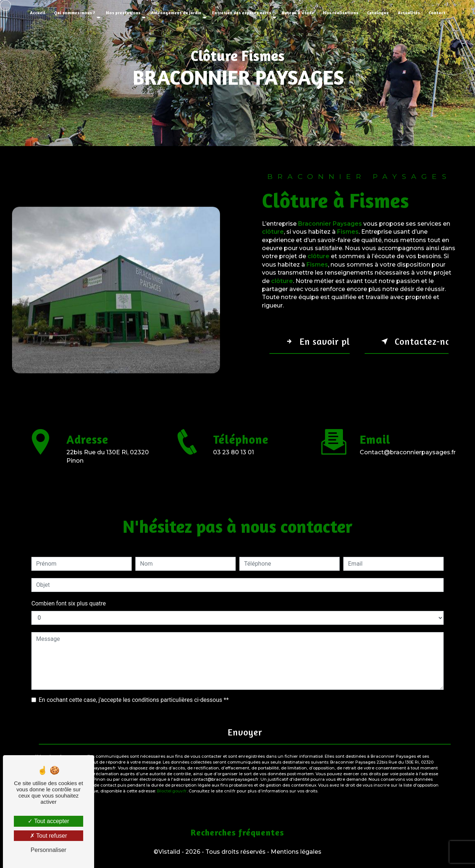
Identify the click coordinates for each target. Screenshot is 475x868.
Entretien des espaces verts (242, 13)
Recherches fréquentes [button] (237, 832)
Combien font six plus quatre (69, 603)
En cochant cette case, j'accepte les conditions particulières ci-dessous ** (134, 700)
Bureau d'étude (298, 13)
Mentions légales (296, 852)
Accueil (38, 13)
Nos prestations (123, 13)
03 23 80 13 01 (233, 461)
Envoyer (245, 732)
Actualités (409, 13)
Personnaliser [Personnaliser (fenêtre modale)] (49, 850)
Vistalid (169, 852)
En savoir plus (316, 341)
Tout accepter (48, 821)
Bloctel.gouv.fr (172, 791)
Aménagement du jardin (176, 13)
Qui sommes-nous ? (75, 13)
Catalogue (378, 13)
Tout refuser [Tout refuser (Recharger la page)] (49, 836)
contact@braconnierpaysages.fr (408, 444)
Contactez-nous (414, 341)
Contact (437, 13)
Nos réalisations (341, 13)
